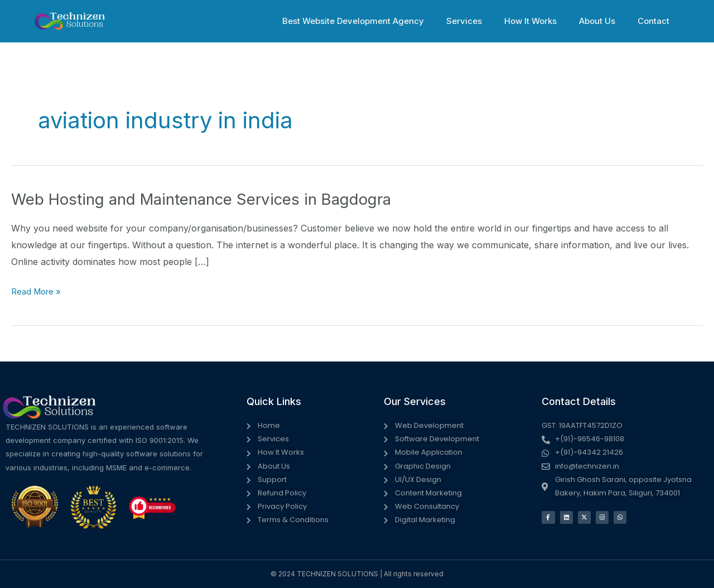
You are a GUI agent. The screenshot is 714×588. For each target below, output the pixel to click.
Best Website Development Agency (378, 21)
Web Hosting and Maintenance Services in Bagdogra (219, 199)
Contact (656, 21)
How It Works (544, 21)
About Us (606, 21)
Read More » (38, 292)
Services (484, 21)
